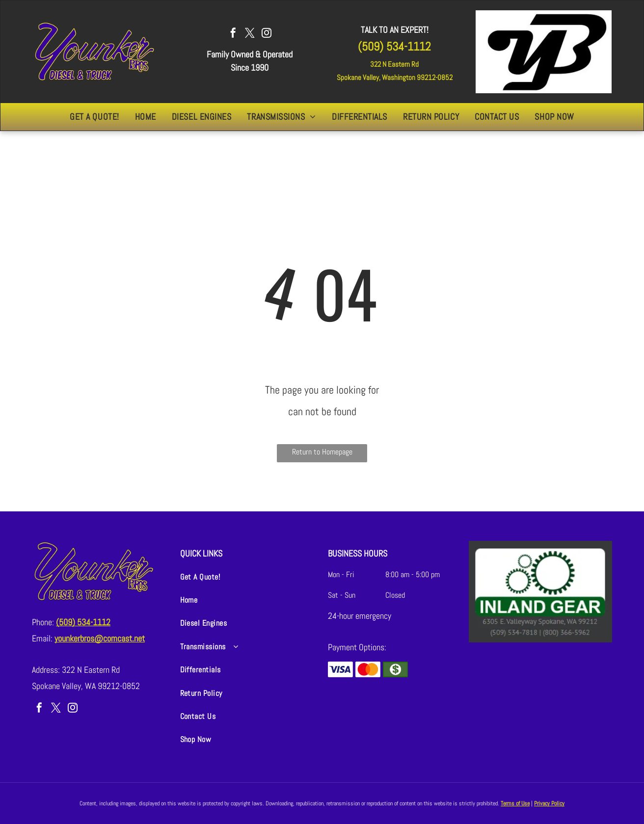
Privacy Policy (549, 803)
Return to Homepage (322, 452)
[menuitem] (94, 117)
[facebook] (233, 34)
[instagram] (267, 34)
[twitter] (250, 34)
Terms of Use (515, 803)
